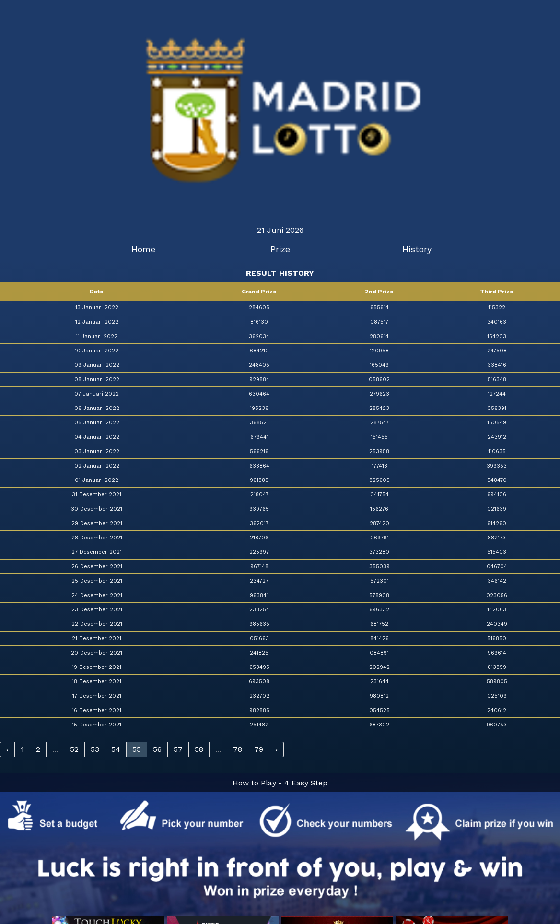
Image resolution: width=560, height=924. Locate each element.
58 (199, 749)
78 (238, 749)
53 (95, 749)
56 (157, 749)
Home (143, 249)
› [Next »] (276, 749)
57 (178, 749)
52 (74, 749)
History (417, 249)
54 (116, 749)
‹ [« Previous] (7, 749)
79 (259, 749)
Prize (280, 249)
